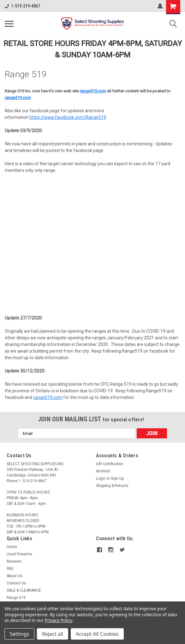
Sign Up (117, 478)
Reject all (53, 634)
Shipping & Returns (112, 486)
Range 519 (16, 598)
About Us (15, 576)
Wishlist (103, 471)
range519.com (93, 91)
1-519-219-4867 (22, 6)
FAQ (10, 569)
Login (101, 478)
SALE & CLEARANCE (24, 590)
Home (12, 547)
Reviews (14, 561)
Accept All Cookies (97, 634)
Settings (19, 634)
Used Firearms (19, 554)
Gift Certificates (110, 464)
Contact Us (16, 583)
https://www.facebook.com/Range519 (68, 117)
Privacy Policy (59, 620)
